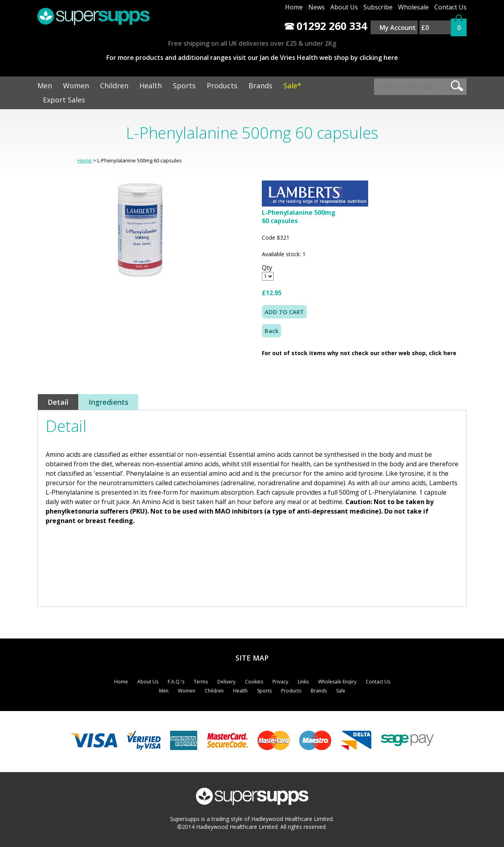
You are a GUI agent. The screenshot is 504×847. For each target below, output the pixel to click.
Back (271, 331)
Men (45, 86)
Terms (201, 682)
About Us (344, 7)
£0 (425, 28)
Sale (341, 691)
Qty (267, 268)
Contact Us (450, 7)
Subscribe (378, 7)
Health (151, 86)
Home (294, 7)
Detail (58, 402)
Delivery (226, 682)
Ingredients (108, 402)
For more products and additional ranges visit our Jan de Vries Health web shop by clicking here (252, 58)
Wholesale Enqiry (337, 682)
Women (76, 86)
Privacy (280, 682)
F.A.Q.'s (176, 682)
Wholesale (413, 7)
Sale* (292, 86)
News (317, 7)
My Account (398, 28)
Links (303, 682)
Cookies (254, 682)
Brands (260, 86)
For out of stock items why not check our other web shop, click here (359, 353)
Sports (184, 86)
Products (222, 86)
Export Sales (64, 100)
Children (114, 86)
